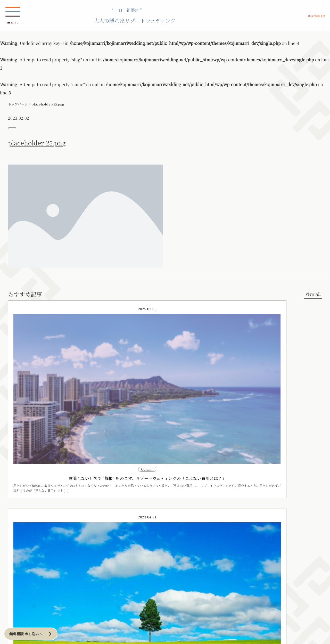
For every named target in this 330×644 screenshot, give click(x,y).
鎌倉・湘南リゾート (93, 530)
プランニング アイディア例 (53, 513)
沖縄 (29, 530)
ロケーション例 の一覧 (49, 522)
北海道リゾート (60, 530)
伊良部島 (37, 545)
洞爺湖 (58, 545)
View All (299, 309)
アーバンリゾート (127, 530)
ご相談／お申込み (44, 594)
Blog (62, 603)
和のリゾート (35, 561)
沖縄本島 (37, 535)
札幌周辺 (60, 535)
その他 (35, 550)
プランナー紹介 (133, 603)
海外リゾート (61, 561)
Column (93, 603)
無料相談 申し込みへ (38, 631)
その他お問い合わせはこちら (236, 569)
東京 (122, 535)
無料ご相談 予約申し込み (236, 519)
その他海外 (64, 581)
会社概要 (130, 594)
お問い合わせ (92, 594)
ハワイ (61, 566)
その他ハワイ (65, 576)
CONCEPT (38, 504)
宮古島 (35, 540)
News (33, 603)
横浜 (122, 540)
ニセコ (58, 540)
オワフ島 (63, 571)
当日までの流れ (81, 504)
